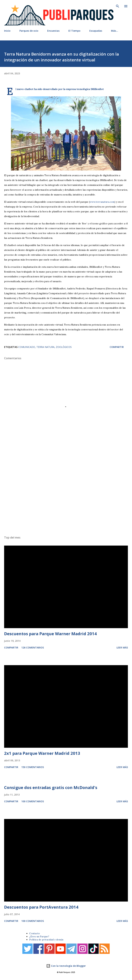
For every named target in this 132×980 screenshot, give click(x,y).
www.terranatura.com (102, 202)
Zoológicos (64, 347)
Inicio (7, 31)
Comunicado (27, 347)
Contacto (35, 933)
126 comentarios (33, 648)
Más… (115, 31)
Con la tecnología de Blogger (66, 966)
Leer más (122, 648)
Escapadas (96, 31)
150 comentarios (33, 767)
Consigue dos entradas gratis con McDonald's (51, 787)
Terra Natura (45, 347)
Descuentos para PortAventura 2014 (41, 907)
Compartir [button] (117, 347)
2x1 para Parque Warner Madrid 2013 (42, 753)
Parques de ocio (29, 31)
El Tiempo (74, 31)
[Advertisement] (66, 491)
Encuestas (53, 31)
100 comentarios (33, 801)
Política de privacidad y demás (46, 940)
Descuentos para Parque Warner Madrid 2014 (50, 634)
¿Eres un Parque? (39, 936)
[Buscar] (118, 6)
